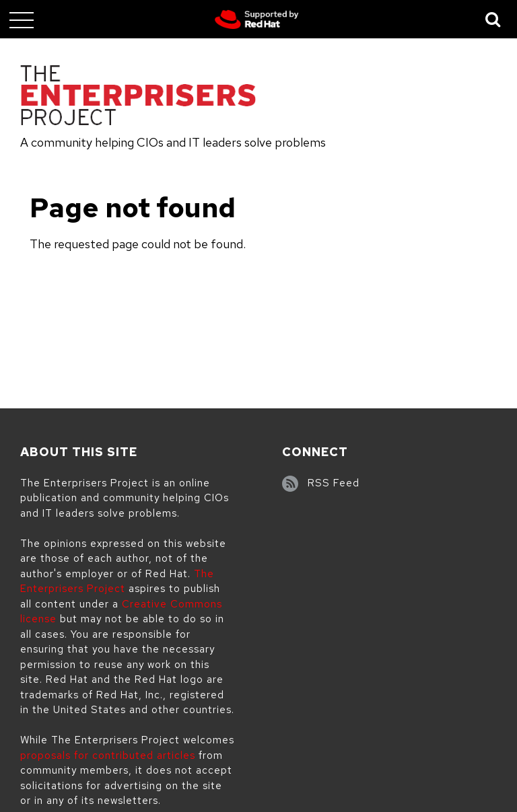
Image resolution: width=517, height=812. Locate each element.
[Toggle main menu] (22, 20)
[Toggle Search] (493, 19)
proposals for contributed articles (108, 755)
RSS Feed (334, 483)
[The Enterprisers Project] (138, 98)
